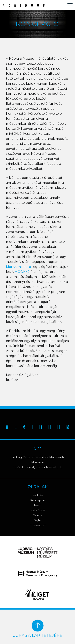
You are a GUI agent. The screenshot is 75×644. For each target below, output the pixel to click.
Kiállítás (37, 495)
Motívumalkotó (18, 267)
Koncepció (38, 500)
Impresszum (37, 525)
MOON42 (22, 272)
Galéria (37, 515)
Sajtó (37, 520)
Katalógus (38, 510)
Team (37, 505)
